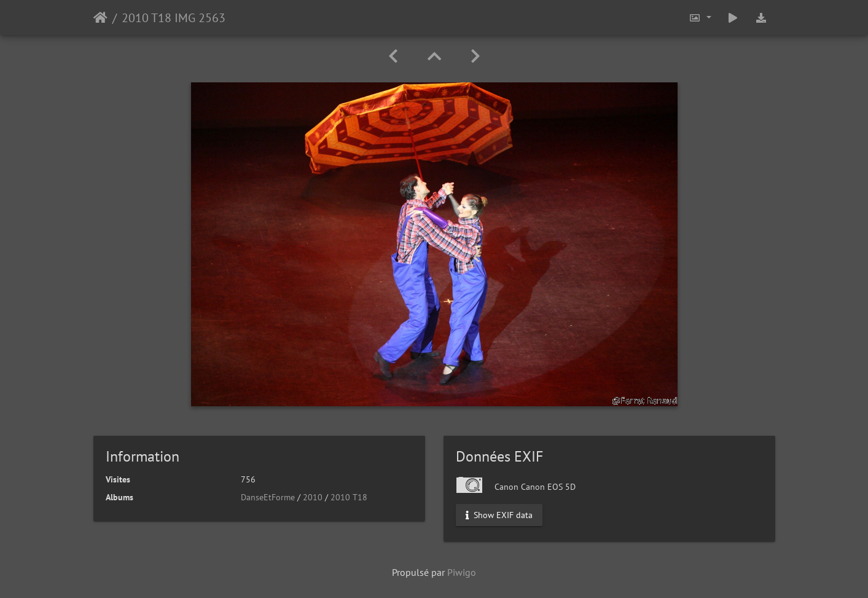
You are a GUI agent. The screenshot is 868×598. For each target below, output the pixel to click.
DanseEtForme (268, 497)
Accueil (100, 18)
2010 (313, 497)
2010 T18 (349, 497)
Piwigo (462, 572)
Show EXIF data (499, 515)
